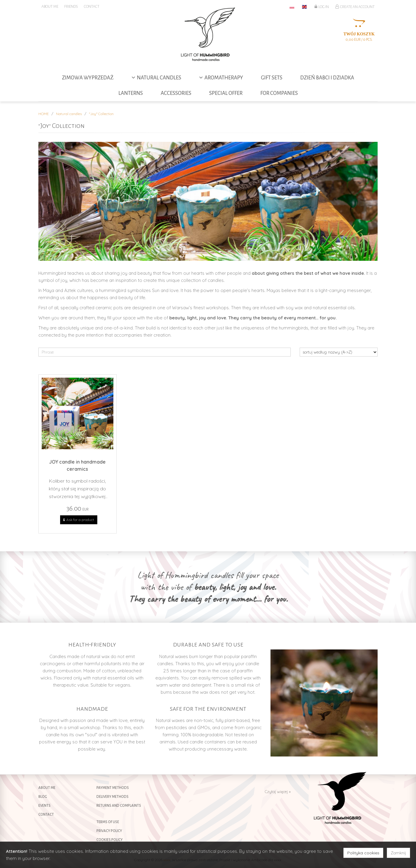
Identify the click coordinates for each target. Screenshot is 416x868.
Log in (322, 7)
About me (47, 788)
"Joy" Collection (101, 114)
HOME (44, 114)
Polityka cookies (363, 853)
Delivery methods (112, 797)
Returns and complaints (119, 806)
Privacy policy (109, 831)
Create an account (355, 7)
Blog (43, 797)
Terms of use (108, 822)
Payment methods (113, 788)
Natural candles (69, 114)
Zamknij (398, 853)
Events (44, 806)
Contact (46, 815)
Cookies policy (110, 840)
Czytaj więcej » (278, 792)
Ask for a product (79, 520)
